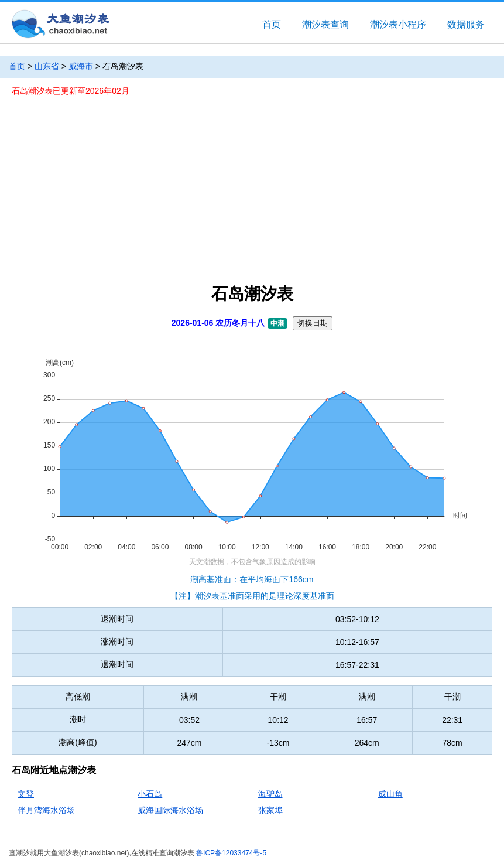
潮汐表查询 (325, 24)
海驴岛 (270, 794)
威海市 (81, 66)
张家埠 (270, 810)
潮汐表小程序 (398, 24)
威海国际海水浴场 (170, 810)
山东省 (47, 66)
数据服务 (466, 24)
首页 (272, 24)
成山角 (390, 794)
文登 (26, 794)
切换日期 (313, 323)
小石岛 (150, 794)
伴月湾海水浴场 (46, 810)
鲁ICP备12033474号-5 (231, 853)
